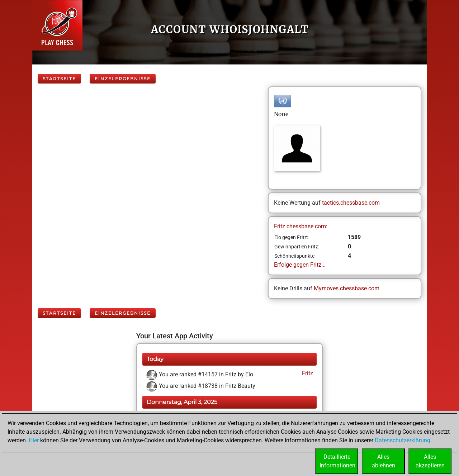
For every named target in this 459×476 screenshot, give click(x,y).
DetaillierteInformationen (337, 461)
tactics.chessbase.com (351, 203)
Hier (34, 440)
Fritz (307, 373)
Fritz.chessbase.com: (301, 226)
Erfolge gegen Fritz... (300, 265)
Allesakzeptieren (430, 461)
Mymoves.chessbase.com (347, 288)
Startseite (59, 79)
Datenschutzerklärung (403, 440)
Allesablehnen (384, 461)
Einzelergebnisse (123, 79)
